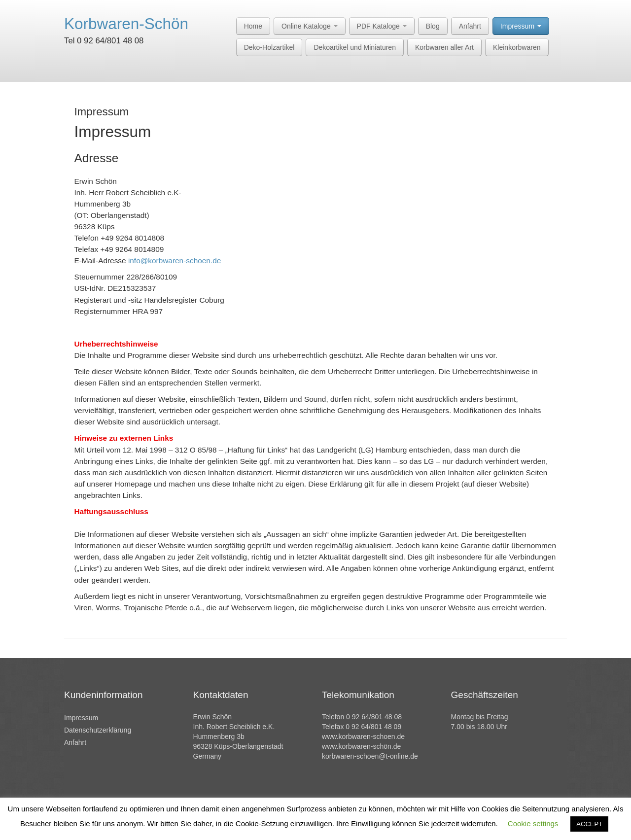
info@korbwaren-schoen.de (175, 261)
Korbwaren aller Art (444, 47)
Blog (433, 26)
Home (253, 26)
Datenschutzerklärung (98, 730)
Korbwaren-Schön (126, 24)
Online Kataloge (310, 26)
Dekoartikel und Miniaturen (355, 47)
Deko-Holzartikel (269, 47)
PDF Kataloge (382, 26)
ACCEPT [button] (589, 824)
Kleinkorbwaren (517, 47)
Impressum (521, 26)
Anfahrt (470, 26)
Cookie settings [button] (533, 823)
